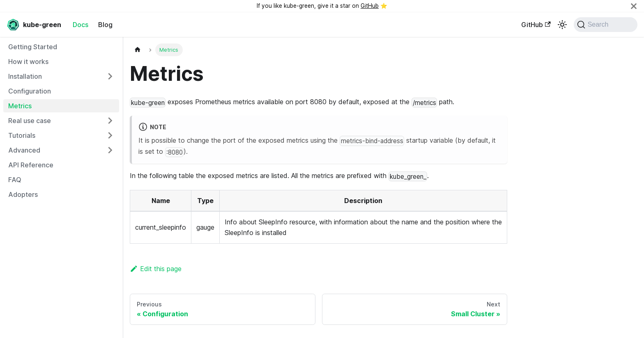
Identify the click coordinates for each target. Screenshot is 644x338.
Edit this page (156, 269)
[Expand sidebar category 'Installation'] (110, 76)
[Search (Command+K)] (606, 25)
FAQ (15, 180)
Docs (80, 25)
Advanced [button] (24, 150)
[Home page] (138, 50)
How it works (28, 62)
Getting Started (33, 47)
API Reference (31, 165)
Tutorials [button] (22, 135)
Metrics (20, 106)
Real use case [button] (30, 121)
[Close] (634, 6)
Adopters (23, 194)
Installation (25, 76)
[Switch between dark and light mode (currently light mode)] (562, 25)
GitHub (370, 6)
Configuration (30, 91)
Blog (105, 25)
